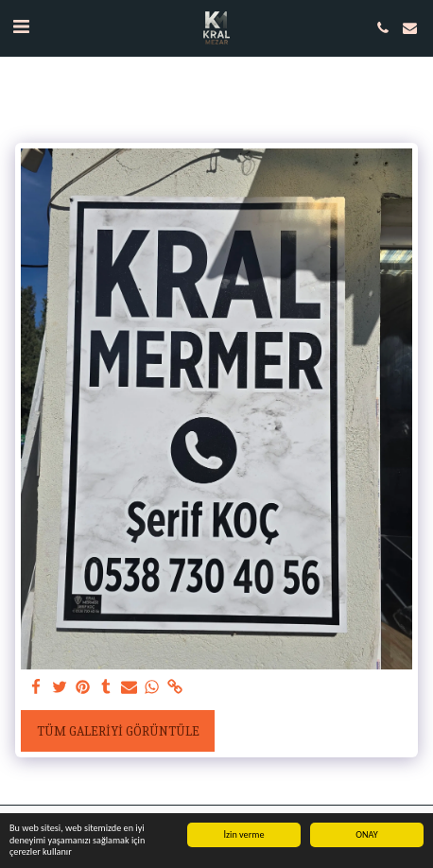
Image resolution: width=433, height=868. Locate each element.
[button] (21, 27)
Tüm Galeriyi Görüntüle (118, 731)
